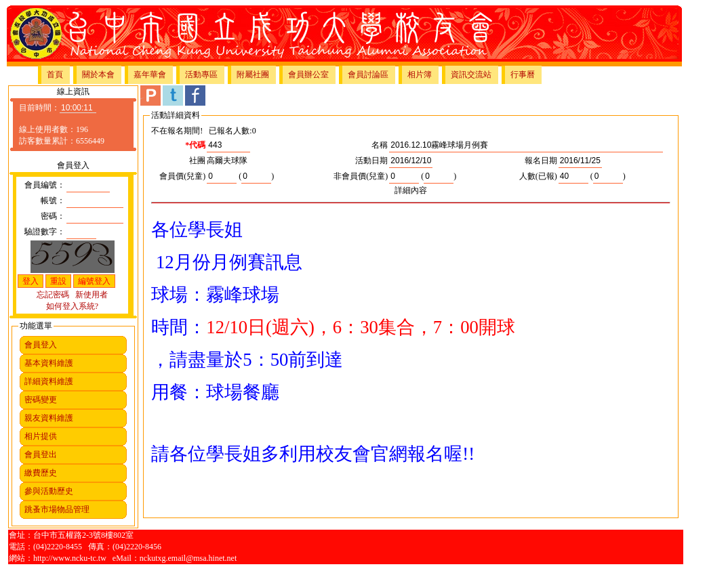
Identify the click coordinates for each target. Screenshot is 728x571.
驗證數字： (45, 232)
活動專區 (201, 75)
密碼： (53, 216)
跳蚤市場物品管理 (57, 509)
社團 (197, 161)
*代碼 (195, 145)
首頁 (55, 75)
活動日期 (371, 161)
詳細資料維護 (49, 381)
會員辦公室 (308, 75)
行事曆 (523, 75)
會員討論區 (368, 75)
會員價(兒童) (182, 176)
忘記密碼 (53, 295)
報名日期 (541, 161)
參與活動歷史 (49, 491)
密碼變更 (41, 400)
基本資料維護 (49, 363)
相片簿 (420, 75)
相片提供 (41, 436)
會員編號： (45, 185)
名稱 (380, 145)
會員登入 (41, 345)
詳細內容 (411, 190)
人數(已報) (538, 176)
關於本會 (98, 75)
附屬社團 (253, 75)
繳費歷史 (41, 473)
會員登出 (41, 454)
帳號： (53, 200)
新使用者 (92, 295)
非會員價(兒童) (361, 176)
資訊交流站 (471, 75)
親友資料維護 (49, 418)
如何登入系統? (72, 306)
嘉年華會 (150, 75)
